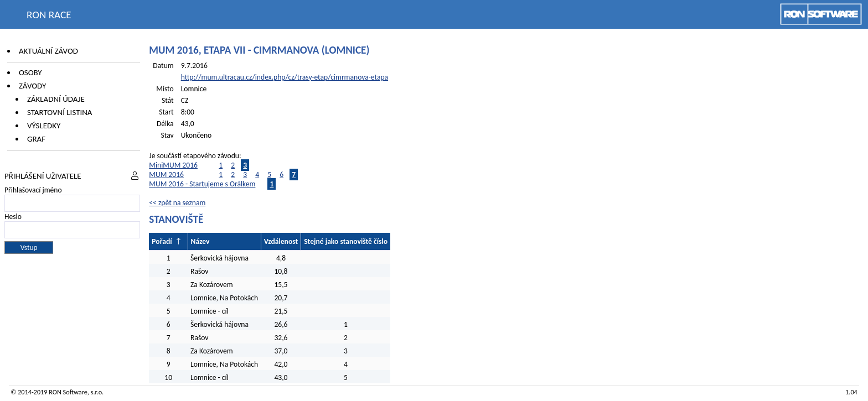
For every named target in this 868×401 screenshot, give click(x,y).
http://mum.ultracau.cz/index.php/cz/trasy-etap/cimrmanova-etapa (285, 77)
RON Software (68, 392)
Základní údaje (56, 99)
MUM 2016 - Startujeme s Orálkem (202, 184)
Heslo (13, 217)
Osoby (30, 72)
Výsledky (44, 126)
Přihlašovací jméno (33, 190)
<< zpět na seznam (177, 203)
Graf (36, 139)
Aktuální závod (48, 51)
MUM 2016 (166, 175)
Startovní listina (60, 112)
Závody (32, 86)
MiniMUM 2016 (173, 165)
